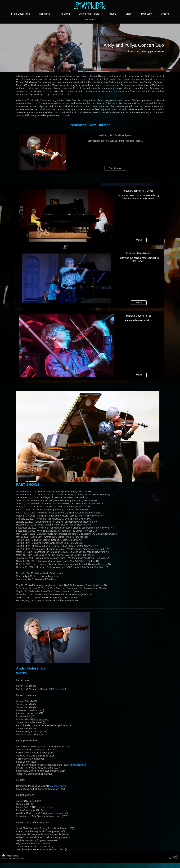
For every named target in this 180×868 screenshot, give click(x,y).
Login (175, 856)
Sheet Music (115, 168)
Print (6, 856)
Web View (173, 858)
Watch (139, 240)
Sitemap (15, 856)
